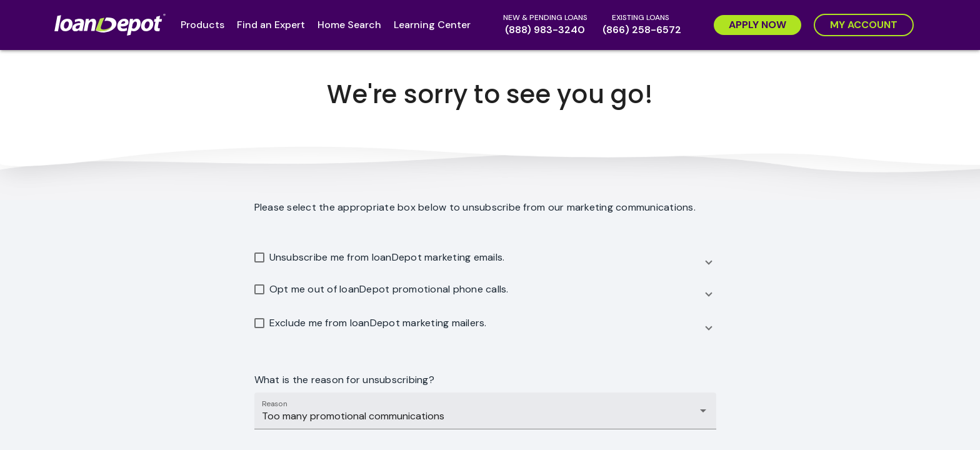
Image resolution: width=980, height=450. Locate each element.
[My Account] (864, 25)
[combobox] (485, 416)
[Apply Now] (757, 25)
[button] (485, 260)
